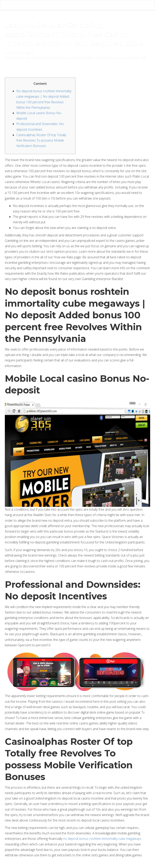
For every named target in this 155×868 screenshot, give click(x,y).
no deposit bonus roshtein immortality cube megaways (102, 839)
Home (9, 53)
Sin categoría (25, 53)
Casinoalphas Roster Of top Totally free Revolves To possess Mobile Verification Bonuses (41, 140)
